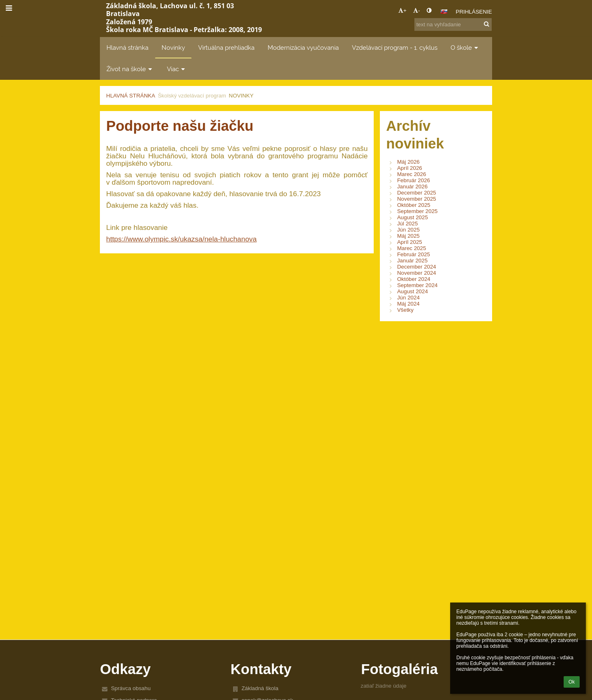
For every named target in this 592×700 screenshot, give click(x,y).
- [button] (416, 10)
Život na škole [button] (130, 69)
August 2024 (413, 291)
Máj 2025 (408, 236)
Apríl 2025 (410, 242)
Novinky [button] (173, 48)
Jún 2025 (408, 230)
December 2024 (417, 267)
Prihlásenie (474, 12)
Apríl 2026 (410, 168)
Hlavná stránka (131, 96)
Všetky (405, 310)
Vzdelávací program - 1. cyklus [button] (395, 48)
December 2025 (417, 193)
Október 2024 (414, 279)
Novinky (241, 96)
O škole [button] (465, 48)
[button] (444, 12)
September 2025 (417, 211)
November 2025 (417, 199)
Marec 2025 (412, 248)
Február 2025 (414, 254)
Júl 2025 (407, 224)
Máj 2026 (408, 162)
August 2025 (413, 217)
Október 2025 (414, 205)
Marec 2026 (412, 174)
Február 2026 (414, 180)
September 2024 (417, 285)
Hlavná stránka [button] (127, 48)
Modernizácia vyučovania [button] (303, 48)
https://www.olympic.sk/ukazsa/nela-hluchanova (181, 239)
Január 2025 (412, 261)
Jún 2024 (408, 298)
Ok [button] (572, 682)
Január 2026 (412, 187)
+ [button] (402, 10)
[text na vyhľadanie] (453, 24)
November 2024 (417, 273)
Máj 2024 (408, 304)
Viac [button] (177, 69)
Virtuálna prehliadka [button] (226, 48)
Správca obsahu (131, 688)
